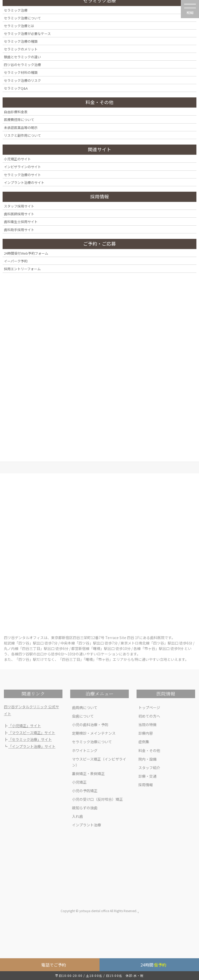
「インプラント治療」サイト (32, 746)
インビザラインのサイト (22, 167)
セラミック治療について (92, 742)
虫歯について (83, 716)
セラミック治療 (16, 10)
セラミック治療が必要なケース (27, 34)
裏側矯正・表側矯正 (88, 774)
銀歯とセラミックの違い (22, 57)
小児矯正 (79, 782)
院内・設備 (147, 759)
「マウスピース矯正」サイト (32, 733)
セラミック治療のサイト (22, 175)
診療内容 (146, 733)
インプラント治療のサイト (24, 183)
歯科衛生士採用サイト (21, 222)
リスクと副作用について (22, 135)
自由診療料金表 (16, 112)
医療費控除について (19, 120)
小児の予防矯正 (85, 791)
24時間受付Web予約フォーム (26, 253)
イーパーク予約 (16, 261)
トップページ (149, 707)
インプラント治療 (87, 825)
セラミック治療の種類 (21, 41)
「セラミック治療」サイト (30, 739)
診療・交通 (147, 776)
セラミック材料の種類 (21, 72)
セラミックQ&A (16, 88)
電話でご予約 (54, 965)
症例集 (144, 742)
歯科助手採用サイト (19, 230)
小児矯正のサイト (17, 159)
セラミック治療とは (19, 26)
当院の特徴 (147, 725)
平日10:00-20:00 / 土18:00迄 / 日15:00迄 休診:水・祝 (99, 975)
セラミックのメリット (21, 49)
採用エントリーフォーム (22, 269)
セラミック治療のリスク (22, 80)
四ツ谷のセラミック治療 (22, 65)
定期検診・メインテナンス (94, 733)
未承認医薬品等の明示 (21, 128)
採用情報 (146, 785)
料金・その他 (149, 750)
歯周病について (85, 707)
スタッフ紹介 (149, 768)
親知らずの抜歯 (85, 808)
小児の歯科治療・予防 (90, 725)
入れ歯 (77, 816)
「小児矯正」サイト (25, 726)
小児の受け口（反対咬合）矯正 (97, 799)
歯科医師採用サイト (19, 214)
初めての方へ (149, 716)
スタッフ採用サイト (19, 206)
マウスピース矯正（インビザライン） (99, 762)
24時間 (153, 965)
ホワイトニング (85, 750)
